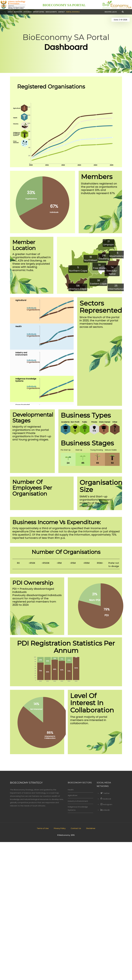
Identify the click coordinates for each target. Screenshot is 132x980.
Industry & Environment (78, 939)
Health (71, 928)
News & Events (51, 12)
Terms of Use (43, 966)
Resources (27, 12)
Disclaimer (91, 966)
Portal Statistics (72, 12)
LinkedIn (105, 948)
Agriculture (73, 933)
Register (108, 12)
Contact (61, 12)
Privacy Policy (60, 966)
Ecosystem (18, 12)
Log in (114, 12)
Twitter (105, 931)
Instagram (106, 942)
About (10, 12)
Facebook (106, 937)
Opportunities (38, 12)
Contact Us (76, 966)
